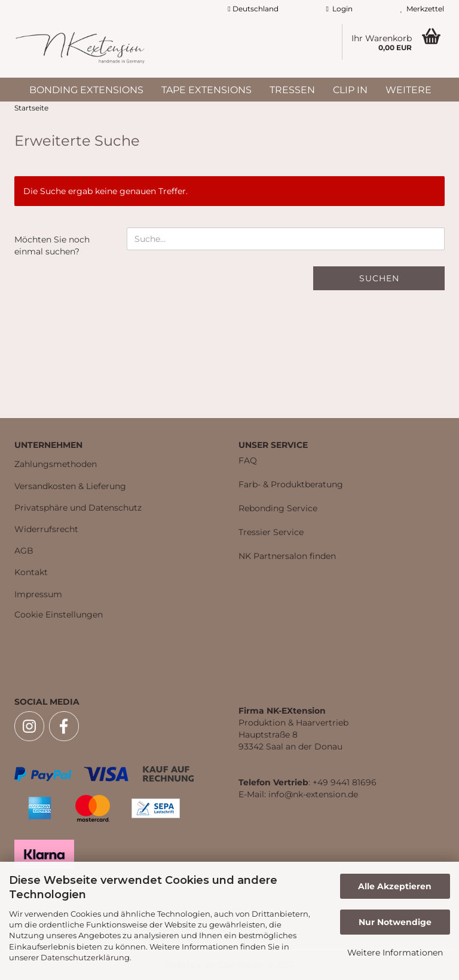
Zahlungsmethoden (56, 464)
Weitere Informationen (395, 953)
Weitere (408, 90)
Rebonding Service (278, 508)
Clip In (350, 90)
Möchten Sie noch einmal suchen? (52, 245)
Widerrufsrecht (46, 529)
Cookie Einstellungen (59, 615)
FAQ (248, 460)
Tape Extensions (206, 90)
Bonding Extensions (86, 90)
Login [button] (339, 9)
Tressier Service (271, 532)
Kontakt (31, 572)
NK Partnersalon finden (287, 556)
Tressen (292, 90)
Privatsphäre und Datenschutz (78, 508)
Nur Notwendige (395, 922)
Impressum (38, 594)
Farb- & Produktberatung (291, 484)
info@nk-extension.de (313, 794)
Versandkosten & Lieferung (70, 486)
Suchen (379, 278)
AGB (24, 551)
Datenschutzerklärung (85, 957)
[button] (253, 9)
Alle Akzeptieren (395, 886)
